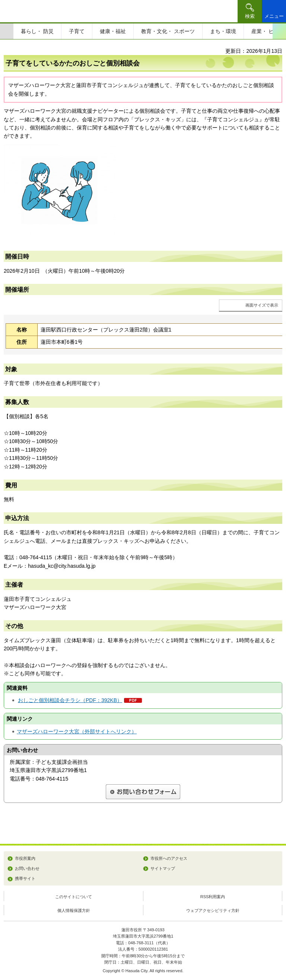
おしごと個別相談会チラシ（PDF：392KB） (70, 700)
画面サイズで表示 (262, 305)
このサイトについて (74, 897)
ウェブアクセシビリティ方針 (213, 910)
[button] (250, 11)
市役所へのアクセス (169, 858)
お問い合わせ (27, 868)
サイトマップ (163, 868)
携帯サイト (25, 878)
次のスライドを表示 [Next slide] (279, 31)
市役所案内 (25, 858)
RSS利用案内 (213, 897)
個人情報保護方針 (74, 910)
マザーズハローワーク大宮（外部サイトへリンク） (77, 731)
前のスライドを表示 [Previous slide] (7, 31)
